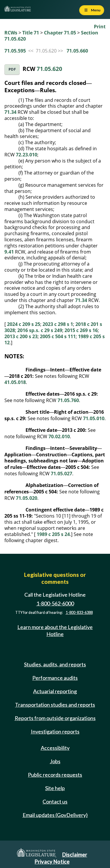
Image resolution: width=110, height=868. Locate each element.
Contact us (55, 801)
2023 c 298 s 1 (58, 324)
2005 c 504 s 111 (58, 336)
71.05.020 (27, 498)
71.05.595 (15, 51)
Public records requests (55, 775)
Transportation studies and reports (55, 705)
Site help (55, 788)
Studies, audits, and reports (55, 664)
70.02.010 (59, 436)
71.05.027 (61, 474)
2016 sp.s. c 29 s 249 (40, 330)
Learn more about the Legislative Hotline (55, 630)
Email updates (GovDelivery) (55, 815)
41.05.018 (15, 382)
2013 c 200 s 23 (21, 336)
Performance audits (55, 678)
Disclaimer (75, 855)
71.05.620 (49, 69)
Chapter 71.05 (60, 33)
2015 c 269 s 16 (81, 330)
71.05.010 (94, 418)
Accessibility (55, 748)
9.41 (9, 252)
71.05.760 (68, 400)
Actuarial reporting (55, 691)
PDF (12, 69)
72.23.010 (27, 155)
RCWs (11, 33)
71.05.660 (77, 51)
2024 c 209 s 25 (24, 324)
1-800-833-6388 (79, 613)
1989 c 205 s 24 (53, 534)
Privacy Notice (52, 862)
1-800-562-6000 (55, 603)
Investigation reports (55, 731)
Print (100, 27)
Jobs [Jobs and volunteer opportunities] (55, 761)
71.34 (10, 112)
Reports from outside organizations (55, 718)
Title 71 (31, 33)
